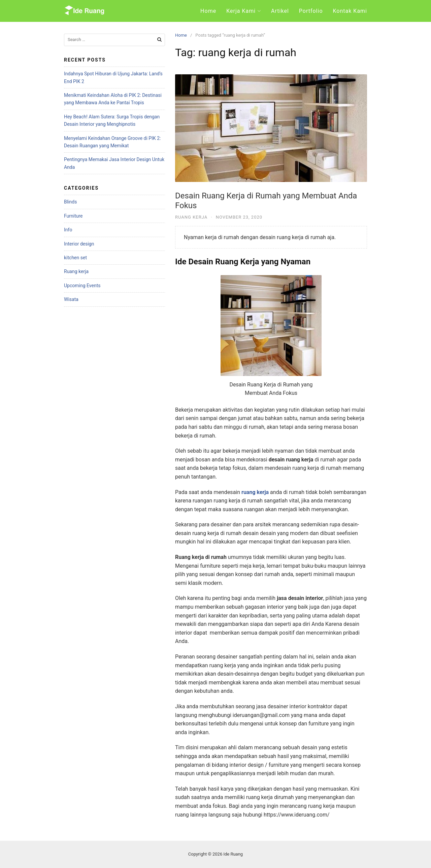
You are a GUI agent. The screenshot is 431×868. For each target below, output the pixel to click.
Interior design (79, 244)
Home (208, 11)
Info (68, 230)
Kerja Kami (241, 11)
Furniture (73, 216)
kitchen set (75, 258)
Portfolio (311, 11)
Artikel (280, 11)
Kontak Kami (350, 11)
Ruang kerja (191, 217)
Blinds (70, 202)
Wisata (71, 299)
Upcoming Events (82, 286)
